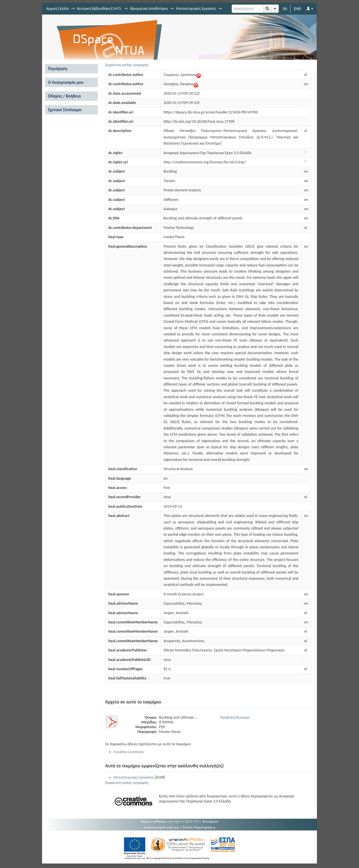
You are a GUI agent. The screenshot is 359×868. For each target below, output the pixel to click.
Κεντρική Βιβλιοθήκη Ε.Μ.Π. (99, 9)
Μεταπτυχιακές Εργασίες (196, 9)
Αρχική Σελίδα (57, 9)
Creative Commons (129, 752)
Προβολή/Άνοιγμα (235, 717)
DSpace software (153, 821)
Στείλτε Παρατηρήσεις (199, 827)
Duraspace (210, 821)
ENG (297, 9)
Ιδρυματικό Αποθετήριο (149, 9)
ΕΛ (285, 9)
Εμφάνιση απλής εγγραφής (127, 65)
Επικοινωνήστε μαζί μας (161, 827)
